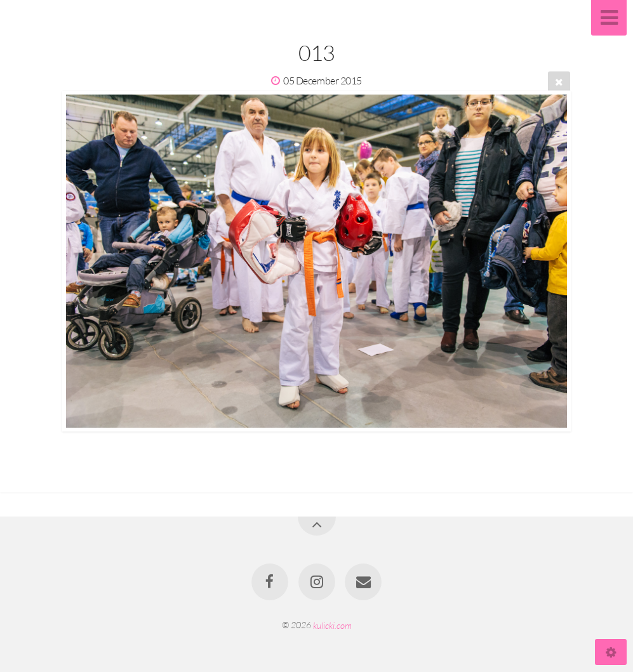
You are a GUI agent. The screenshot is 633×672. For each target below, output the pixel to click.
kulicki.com (332, 625)
